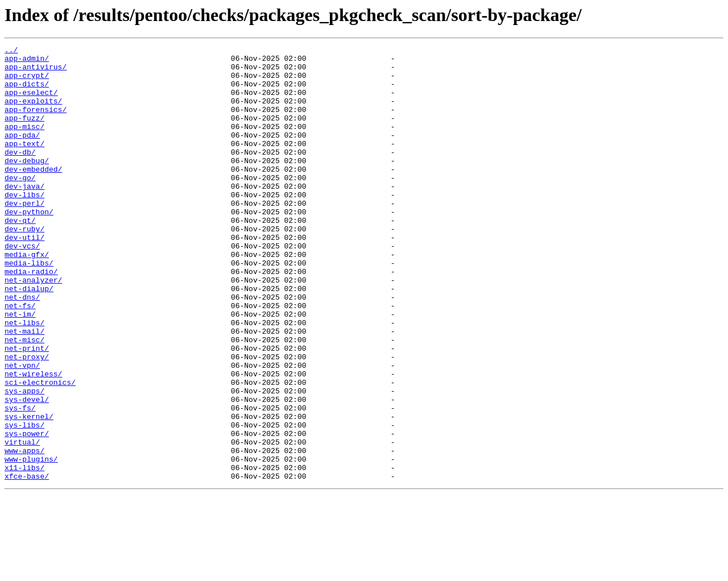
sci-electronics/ (40, 450)
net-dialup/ (29, 338)
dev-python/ (29, 246)
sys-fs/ (20, 481)
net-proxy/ (27, 420)
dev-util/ (24, 276)
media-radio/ (31, 317)
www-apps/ (24, 532)
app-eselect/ (31, 102)
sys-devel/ (27, 471)
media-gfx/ (27, 297)
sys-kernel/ (29, 491)
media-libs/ (29, 307)
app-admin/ (27, 61)
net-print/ (27, 409)
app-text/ (24, 164)
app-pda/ (22, 153)
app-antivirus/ (36, 72)
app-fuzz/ (24, 133)
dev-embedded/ (33, 194)
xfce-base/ (27, 563)
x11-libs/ (24, 553)
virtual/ (22, 522)
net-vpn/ (22, 430)
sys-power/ (27, 512)
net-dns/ (22, 348)
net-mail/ (24, 389)
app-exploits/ (33, 113)
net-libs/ (24, 379)
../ (11, 51)
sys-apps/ (24, 460)
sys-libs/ (24, 501)
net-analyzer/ (33, 327)
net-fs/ (20, 358)
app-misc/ (24, 143)
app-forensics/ (36, 123)
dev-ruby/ (24, 266)
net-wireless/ (33, 440)
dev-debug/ (27, 184)
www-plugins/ (31, 542)
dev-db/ (20, 174)
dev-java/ (24, 215)
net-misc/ (24, 399)
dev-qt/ (20, 256)
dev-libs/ (24, 225)
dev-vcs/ (22, 287)
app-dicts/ (27, 92)
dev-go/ (20, 205)
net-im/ (20, 368)
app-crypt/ (27, 82)
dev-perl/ (24, 235)
